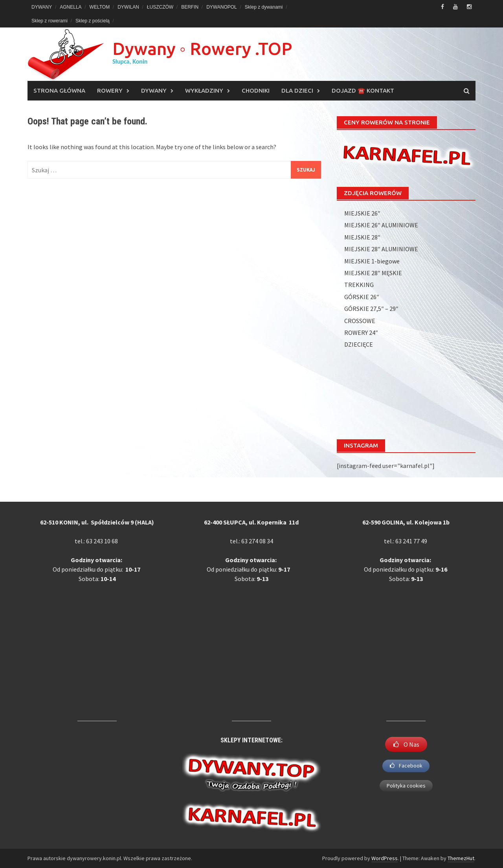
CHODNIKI (256, 90)
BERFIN (190, 7)
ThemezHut (461, 858)
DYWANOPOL (222, 7)
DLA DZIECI (297, 90)
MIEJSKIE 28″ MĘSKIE (373, 273)
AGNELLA (71, 7)
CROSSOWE (360, 321)
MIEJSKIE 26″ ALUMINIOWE (381, 225)
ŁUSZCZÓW (160, 7)
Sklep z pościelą (93, 21)
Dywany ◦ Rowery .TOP (202, 48)
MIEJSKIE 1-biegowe (372, 261)
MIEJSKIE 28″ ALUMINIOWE (381, 249)
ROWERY (110, 90)
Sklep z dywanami (264, 7)
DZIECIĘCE (359, 344)
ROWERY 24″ (361, 333)
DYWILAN (128, 7)
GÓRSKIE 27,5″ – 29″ (371, 309)
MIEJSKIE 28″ (362, 237)
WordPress (385, 858)
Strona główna (59, 90)
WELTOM (100, 7)
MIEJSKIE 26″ (362, 213)
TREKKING (359, 285)
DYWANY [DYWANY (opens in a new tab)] (42, 7)
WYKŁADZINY (204, 90)
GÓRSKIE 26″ (362, 297)
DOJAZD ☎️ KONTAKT (363, 90)
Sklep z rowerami (50, 21)
